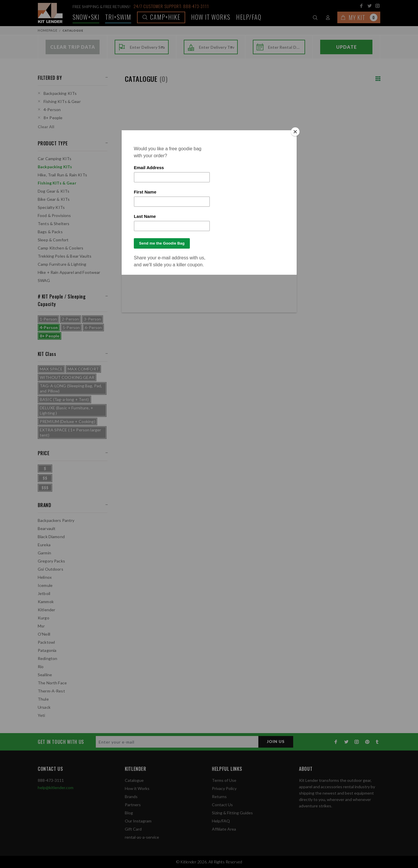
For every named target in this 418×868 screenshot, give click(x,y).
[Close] (295, 132)
